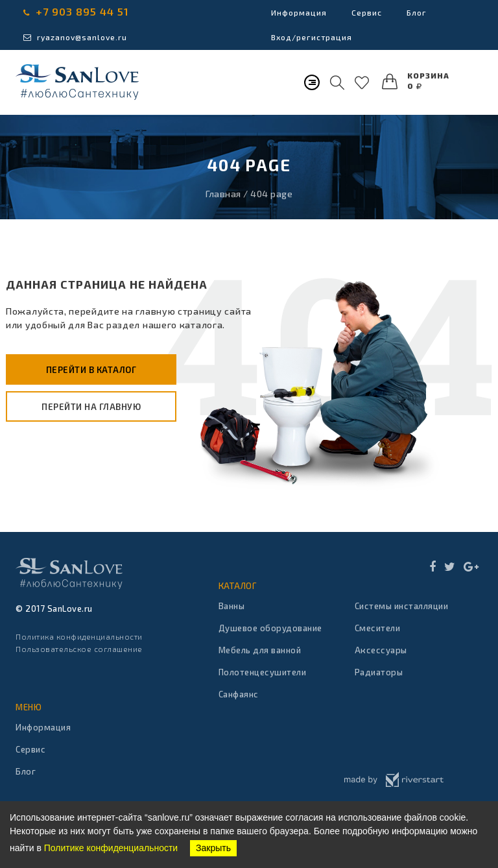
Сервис (367, 12)
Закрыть (213, 848)
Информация (299, 12)
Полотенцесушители (263, 672)
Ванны (232, 606)
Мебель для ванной (260, 650)
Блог (417, 12)
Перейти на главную (91, 407)
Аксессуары (381, 650)
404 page (271, 194)
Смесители (378, 628)
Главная (223, 194)
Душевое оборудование (270, 628)
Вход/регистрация (312, 37)
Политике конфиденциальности (111, 848)
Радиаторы (379, 672)
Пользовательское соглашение (79, 649)
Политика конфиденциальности (79, 636)
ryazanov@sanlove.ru (75, 37)
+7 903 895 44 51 (76, 11)
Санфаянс (239, 694)
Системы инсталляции (402, 606)
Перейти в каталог (91, 370)
